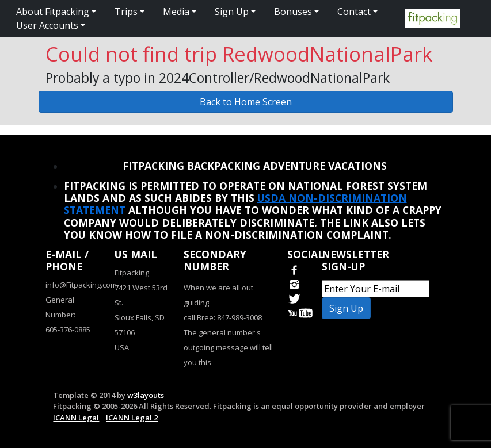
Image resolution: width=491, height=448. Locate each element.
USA (122, 347)
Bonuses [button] (293, 12)
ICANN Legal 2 (132, 418)
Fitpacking (132, 273)
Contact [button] (354, 12)
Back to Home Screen (246, 102)
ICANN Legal (76, 418)
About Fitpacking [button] (53, 12)
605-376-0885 (68, 330)
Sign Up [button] (232, 12)
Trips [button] (126, 12)
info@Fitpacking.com (81, 285)
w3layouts (146, 395)
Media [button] (176, 12)
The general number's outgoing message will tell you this (228, 347)
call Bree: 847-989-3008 (223, 317)
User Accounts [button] (47, 25)
